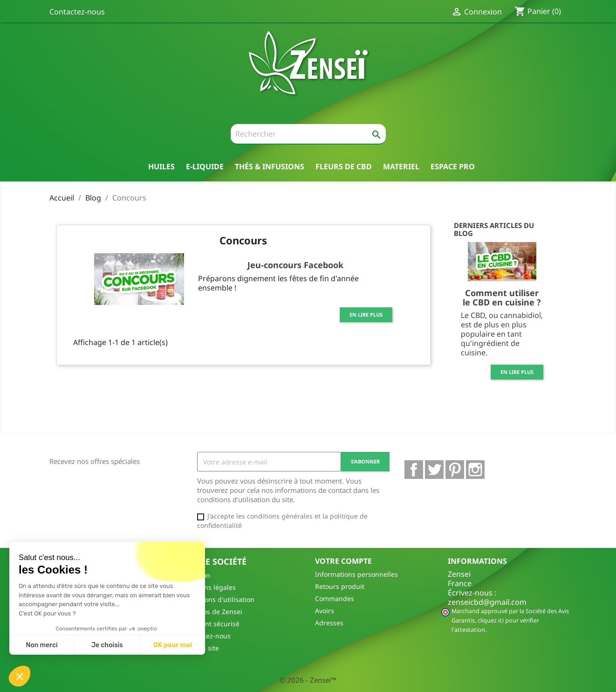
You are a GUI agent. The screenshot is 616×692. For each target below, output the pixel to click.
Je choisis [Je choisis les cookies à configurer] (107, 645)
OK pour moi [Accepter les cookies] (173, 645)
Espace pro (453, 166)
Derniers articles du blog (494, 229)
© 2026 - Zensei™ (308, 680)
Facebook (414, 470)
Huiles (161, 166)
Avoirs (325, 611)
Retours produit (340, 586)
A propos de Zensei (212, 612)
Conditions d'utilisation (218, 599)
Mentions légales (209, 587)
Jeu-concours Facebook (295, 265)
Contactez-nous (77, 12)
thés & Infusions (270, 166)
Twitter (434, 470)
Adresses (329, 623)
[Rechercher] (308, 134)
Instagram (475, 470)
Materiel (401, 166)
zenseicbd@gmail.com (487, 602)
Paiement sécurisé (211, 624)
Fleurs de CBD (344, 166)
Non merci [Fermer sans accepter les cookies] (41, 645)
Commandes (335, 599)
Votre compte (343, 561)
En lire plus (366, 315)
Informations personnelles (356, 574)
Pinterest (455, 470)
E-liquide (205, 166)
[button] (20, 676)
